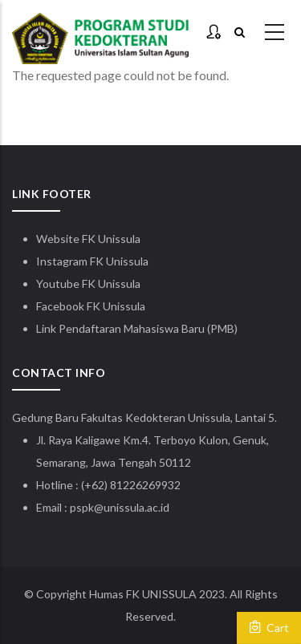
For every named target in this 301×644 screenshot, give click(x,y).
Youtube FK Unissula (89, 284)
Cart (269, 627)
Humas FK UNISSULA (143, 594)
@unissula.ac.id (132, 507)
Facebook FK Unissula (91, 306)
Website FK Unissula (88, 239)
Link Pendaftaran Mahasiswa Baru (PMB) (137, 328)
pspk (82, 507)
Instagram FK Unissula (92, 261)
